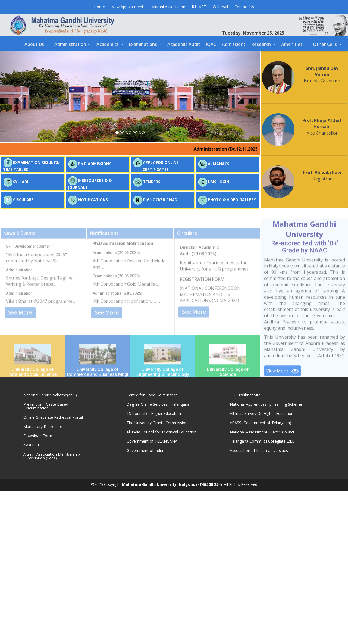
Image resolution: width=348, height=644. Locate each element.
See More (20, 341)
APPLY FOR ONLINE (156, 165)
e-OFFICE (32, 445)
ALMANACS (214, 164)
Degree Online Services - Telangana (158, 404)
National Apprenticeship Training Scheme (266, 404)
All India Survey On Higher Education (262, 414)
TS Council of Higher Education (154, 414)
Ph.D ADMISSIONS (90, 164)
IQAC (211, 44)
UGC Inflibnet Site (245, 395)
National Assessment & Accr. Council (262, 432)
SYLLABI (15, 182)
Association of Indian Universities (259, 451)
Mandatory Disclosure (43, 427)
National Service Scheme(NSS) (50, 395)
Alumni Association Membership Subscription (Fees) (52, 456)
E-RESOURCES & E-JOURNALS (90, 183)
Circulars (187, 261)
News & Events (19, 261)
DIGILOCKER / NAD (155, 200)
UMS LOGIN (214, 182)
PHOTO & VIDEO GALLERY (227, 200)
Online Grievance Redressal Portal (53, 417)
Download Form (38, 436)
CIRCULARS (18, 200)
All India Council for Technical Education (162, 432)
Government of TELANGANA (152, 441)
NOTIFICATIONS (88, 200)
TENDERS (147, 182)
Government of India (145, 451)
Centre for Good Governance (152, 395)
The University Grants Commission (157, 423)
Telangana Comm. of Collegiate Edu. (262, 441)
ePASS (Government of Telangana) (261, 423)
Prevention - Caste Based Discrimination (46, 406)
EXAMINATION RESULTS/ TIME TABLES (31, 165)
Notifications (104, 261)
